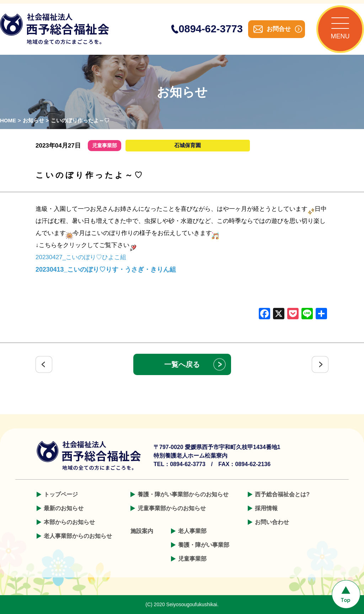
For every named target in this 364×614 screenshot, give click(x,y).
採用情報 (266, 508)
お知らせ (33, 120)
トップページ (61, 494)
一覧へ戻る (182, 364)
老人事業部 (192, 531)
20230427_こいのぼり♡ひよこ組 (81, 257)
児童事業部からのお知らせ (172, 508)
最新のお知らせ (64, 508)
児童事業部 (192, 559)
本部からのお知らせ (69, 522)
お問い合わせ (272, 522)
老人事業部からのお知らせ (78, 536)
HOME (8, 120)
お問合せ (279, 29)
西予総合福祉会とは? (282, 494)
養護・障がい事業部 (204, 545)
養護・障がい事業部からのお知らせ (183, 494)
